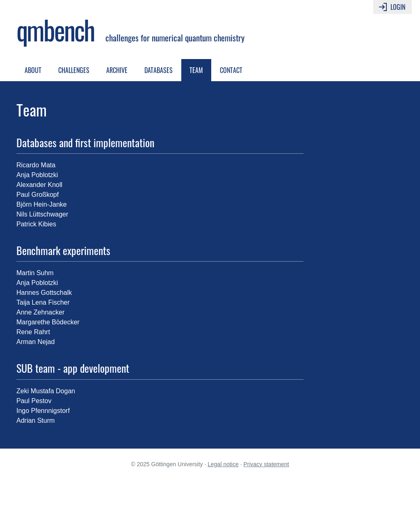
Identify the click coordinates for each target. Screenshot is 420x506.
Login (391, 7)
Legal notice (223, 464)
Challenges (74, 70)
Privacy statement (266, 464)
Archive (117, 70)
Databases (159, 70)
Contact (231, 70)
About (33, 70)
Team (196, 70)
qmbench (55, 30)
